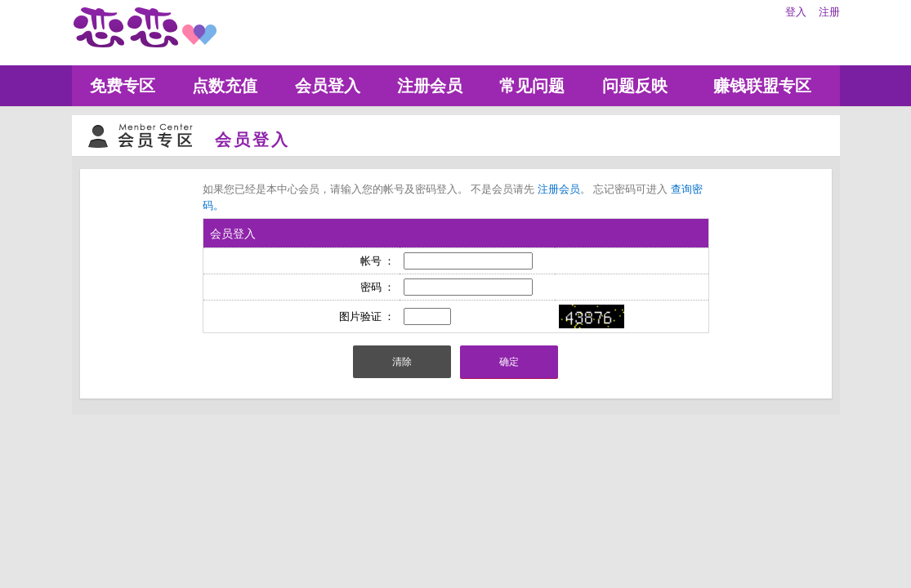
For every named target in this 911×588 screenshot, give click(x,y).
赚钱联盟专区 (762, 86)
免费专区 (123, 86)
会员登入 (328, 86)
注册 (829, 12)
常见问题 (532, 86)
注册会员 (430, 86)
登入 (796, 12)
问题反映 (635, 86)
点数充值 (225, 86)
